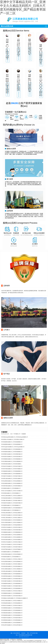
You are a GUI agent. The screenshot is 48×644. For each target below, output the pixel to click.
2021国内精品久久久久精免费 (6, 642)
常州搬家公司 (17, 434)
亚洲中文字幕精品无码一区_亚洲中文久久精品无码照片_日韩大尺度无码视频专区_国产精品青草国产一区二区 (23, 641)
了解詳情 (8, 52)
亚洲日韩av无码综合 (17, 642)
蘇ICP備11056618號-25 (24, 637)
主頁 (11, 434)
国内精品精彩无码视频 (26, 642)
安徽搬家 (24, 434)
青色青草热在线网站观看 (36, 642)
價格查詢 (8, 59)
